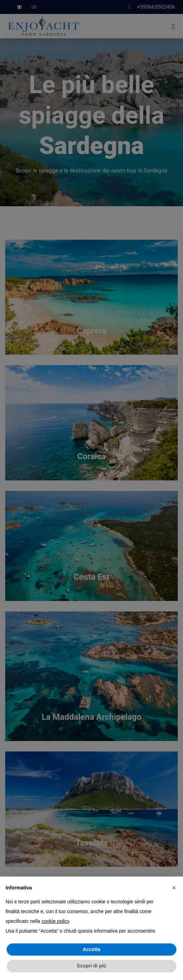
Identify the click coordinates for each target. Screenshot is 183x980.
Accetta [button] (92, 949)
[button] (174, 888)
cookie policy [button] (55, 921)
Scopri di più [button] (92, 966)
